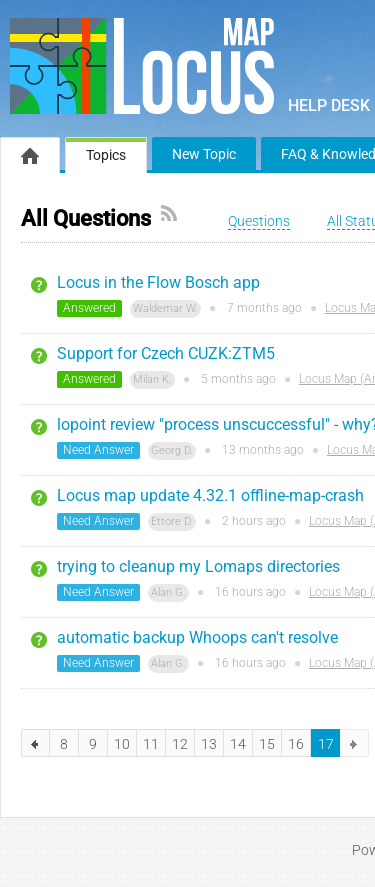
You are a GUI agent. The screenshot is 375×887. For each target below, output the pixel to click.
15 (267, 744)
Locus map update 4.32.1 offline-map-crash (210, 495)
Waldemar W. (165, 308)
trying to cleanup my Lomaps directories (198, 566)
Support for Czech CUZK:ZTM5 (166, 353)
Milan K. (152, 379)
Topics (106, 155)
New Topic (204, 154)
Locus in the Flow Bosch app (158, 282)
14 (238, 744)
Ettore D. (172, 521)
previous (35, 743)
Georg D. (172, 450)
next (354, 743)
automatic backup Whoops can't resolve (197, 637)
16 (296, 744)
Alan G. (168, 592)
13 (209, 744)
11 (151, 744)
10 (122, 744)
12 (180, 744)
